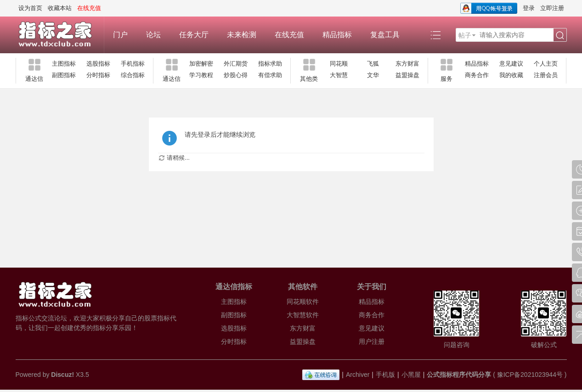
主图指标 (64, 64)
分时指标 (98, 75)
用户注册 (372, 342)
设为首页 (30, 8)
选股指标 (98, 64)
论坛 (153, 35)
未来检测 (242, 35)
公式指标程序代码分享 (459, 375)
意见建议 (511, 64)
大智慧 (339, 75)
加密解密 (201, 64)
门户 (120, 35)
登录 (529, 8)
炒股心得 (236, 75)
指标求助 (270, 64)
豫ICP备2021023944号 (530, 375)
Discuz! (62, 375)
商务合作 (477, 75)
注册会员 (546, 75)
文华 (373, 75)
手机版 (385, 375)
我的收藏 (511, 75)
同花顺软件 (303, 302)
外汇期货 (236, 64)
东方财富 (407, 64)
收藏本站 (60, 8)
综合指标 (133, 75)
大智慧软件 (303, 315)
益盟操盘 (407, 75)
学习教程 (201, 75)
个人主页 (546, 64)
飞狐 (373, 64)
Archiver (358, 375)
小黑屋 (411, 375)
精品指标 (337, 35)
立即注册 (552, 8)
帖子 (465, 35)
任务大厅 (194, 35)
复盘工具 (385, 35)
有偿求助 (270, 75)
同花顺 (339, 64)
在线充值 (289, 35)
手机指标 (133, 64)
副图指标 (64, 75)
